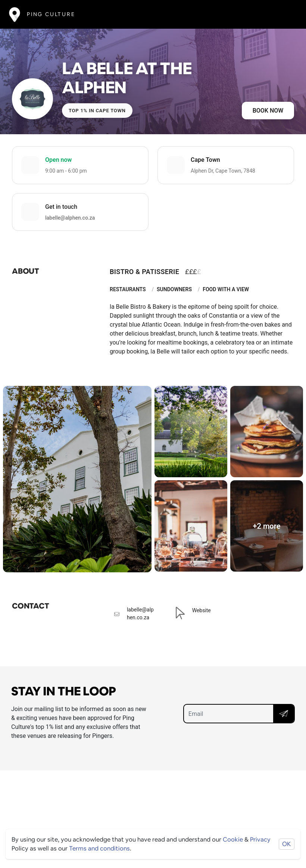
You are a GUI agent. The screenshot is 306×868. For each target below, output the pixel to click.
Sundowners (174, 289)
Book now (268, 111)
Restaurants (128, 289)
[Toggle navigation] (286, 14)
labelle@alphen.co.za (70, 218)
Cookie (233, 839)
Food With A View (226, 289)
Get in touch (61, 207)
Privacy (260, 839)
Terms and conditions (99, 848)
